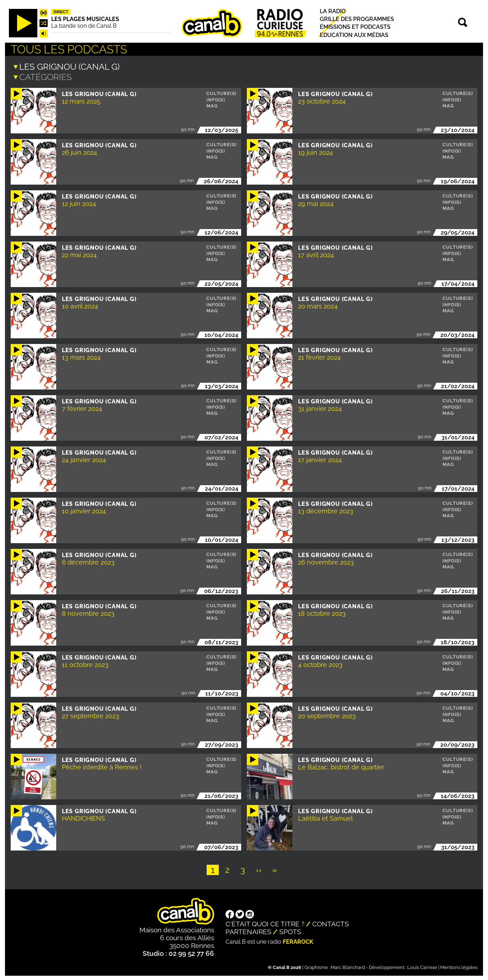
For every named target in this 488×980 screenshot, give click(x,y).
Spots (290, 931)
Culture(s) (221, 93)
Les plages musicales (85, 19)
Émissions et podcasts (355, 27)
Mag (212, 105)
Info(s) (216, 99)
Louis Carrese (422, 967)
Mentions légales (459, 967)
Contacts (331, 923)
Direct (61, 12)
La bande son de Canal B (84, 26)
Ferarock (298, 941)
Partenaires (248, 931)
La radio (333, 11)
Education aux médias (354, 35)
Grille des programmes (357, 19)
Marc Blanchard (348, 967)
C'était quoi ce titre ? (265, 923)
